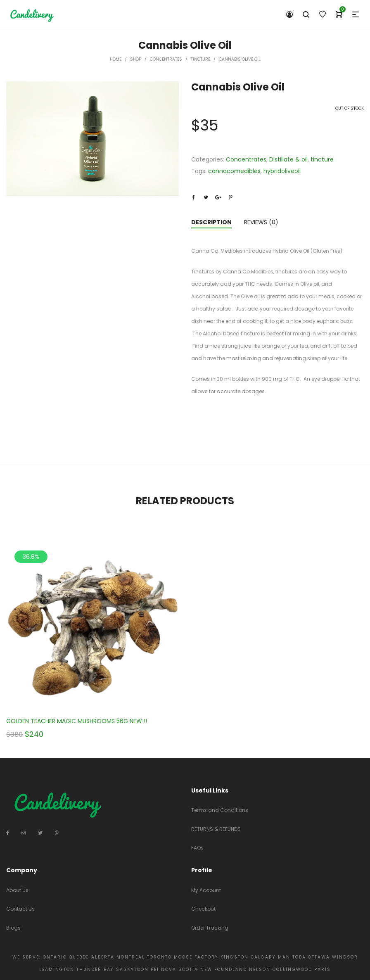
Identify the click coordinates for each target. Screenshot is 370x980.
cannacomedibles (234, 171)
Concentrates (166, 59)
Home (116, 59)
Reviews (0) (261, 222)
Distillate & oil (288, 159)
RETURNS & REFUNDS (216, 829)
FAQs (197, 848)
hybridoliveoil (282, 171)
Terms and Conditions (220, 810)
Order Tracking (210, 928)
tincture (200, 59)
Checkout (203, 909)
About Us (17, 890)
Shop (136, 59)
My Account (206, 890)
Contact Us (20, 909)
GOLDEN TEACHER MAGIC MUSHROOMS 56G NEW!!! (77, 721)
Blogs (13, 928)
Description (211, 222)
